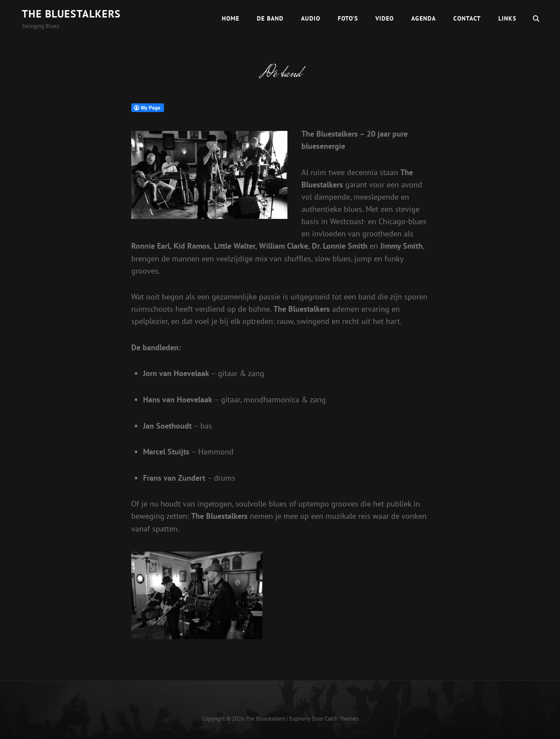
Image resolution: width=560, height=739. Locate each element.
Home (231, 18)
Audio (311, 18)
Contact (467, 18)
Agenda (423, 18)
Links (507, 18)
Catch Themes (341, 719)
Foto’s (348, 18)
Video (385, 18)
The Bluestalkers (71, 14)
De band (270, 18)
